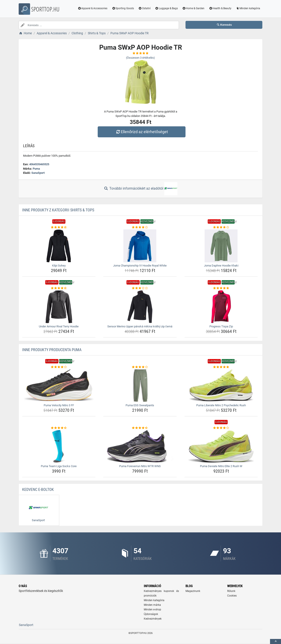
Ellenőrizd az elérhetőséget (142, 132)
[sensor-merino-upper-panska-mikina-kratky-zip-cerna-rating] (140, 288)
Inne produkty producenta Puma (52, 350)
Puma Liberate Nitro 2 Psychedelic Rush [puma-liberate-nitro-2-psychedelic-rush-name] (221, 405)
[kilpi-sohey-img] (59, 246)
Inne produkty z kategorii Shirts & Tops (58, 210)
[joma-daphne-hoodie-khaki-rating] (221, 227)
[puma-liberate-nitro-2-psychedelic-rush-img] (221, 386)
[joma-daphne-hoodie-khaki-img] (221, 246)
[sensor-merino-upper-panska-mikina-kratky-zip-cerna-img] (140, 307)
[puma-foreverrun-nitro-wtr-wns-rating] (140, 428)
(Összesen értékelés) (140, 58)
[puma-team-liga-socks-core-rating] (59, 428)
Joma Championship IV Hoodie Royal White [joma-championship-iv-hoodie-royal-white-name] (140, 266)
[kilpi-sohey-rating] (59, 227)
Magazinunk (193, 591)
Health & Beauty (220, 8)
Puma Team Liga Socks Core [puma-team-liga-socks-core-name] (59, 466)
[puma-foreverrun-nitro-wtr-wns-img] (140, 446)
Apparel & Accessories (93, 8)
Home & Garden (193, 8)
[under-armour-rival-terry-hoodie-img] (59, 307)
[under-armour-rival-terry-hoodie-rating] (59, 288)
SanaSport (38, 173)
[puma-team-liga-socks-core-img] (59, 446)
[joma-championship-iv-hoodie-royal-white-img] (140, 246)
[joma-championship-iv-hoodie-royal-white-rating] (140, 227)
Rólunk (231, 591)
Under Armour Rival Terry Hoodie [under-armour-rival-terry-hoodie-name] (59, 326)
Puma (36, 169)
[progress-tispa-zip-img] (221, 307)
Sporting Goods (123, 8)
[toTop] (276, 641)
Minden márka (152, 605)
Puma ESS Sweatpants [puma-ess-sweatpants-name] (140, 405)
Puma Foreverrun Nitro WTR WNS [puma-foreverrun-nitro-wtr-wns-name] (140, 466)
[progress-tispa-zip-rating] (221, 288)
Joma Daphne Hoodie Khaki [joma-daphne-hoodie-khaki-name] (221, 266)
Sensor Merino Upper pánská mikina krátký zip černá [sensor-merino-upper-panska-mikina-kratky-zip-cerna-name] (140, 326)
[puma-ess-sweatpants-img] (140, 386)
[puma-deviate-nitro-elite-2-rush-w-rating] (221, 428)
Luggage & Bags (166, 8)
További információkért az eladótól (140, 189)
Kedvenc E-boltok (38, 489)
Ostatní (144, 8)
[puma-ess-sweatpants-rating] (140, 367)
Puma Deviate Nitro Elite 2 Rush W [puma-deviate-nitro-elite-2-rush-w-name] (221, 466)
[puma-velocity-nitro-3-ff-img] (59, 386)
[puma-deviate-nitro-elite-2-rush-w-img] (221, 446)
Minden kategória (248, 8)
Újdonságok (151, 614)
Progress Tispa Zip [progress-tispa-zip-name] (221, 326)
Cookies (232, 596)
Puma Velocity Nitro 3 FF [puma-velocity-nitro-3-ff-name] (59, 405)
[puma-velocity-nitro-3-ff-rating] (59, 367)
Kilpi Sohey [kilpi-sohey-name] (59, 266)
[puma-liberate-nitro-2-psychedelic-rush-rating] (221, 367)
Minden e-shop (152, 610)
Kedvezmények (153, 619)
